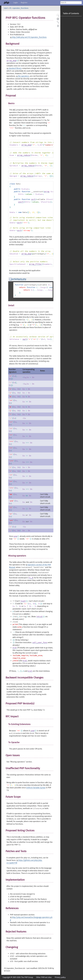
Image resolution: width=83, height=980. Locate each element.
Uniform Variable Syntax (36, 788)
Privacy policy (60, 977)
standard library (15, 68)
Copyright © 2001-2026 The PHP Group (18, 977)
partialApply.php (19, 279)
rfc (10, 8)
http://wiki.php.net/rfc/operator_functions (29, 37)
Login (16, 3)
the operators (23, 76)
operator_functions (21, 8)
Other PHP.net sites (44, 977)
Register (24, 3)
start (6, 8)
